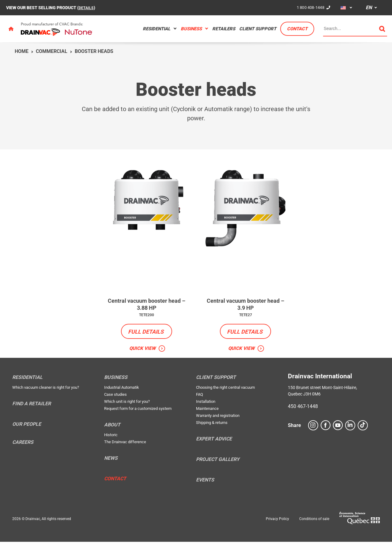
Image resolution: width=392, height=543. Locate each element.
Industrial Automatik (122, 388)
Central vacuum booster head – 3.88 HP (147, 305)
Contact (297, 29)
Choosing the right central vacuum (225, 388)
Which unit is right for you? (127, 402)
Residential (156, 29)
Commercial (52, 51)
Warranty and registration (218, 416)
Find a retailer (32, 405)
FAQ (200, 395)
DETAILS (87, 8)
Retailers (224, 29)
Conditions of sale (314, 520)
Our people (27, 425)
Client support (258, 29)
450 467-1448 (303, 407)
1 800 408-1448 (309, 7)
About (112, 426)
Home (22, 51)
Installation (206, 402)
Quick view (142, 349)
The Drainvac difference (125, 443)
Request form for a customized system (138, 409)
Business (191, 29)
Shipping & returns (212, 423)
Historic (111, 436)
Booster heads (94, 51)
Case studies (115, 395)
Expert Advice (214, 440)
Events (205, 481)
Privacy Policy (277, 520)
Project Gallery (218, 460)
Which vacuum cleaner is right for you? (46, 388)
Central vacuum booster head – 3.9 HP (246, 305)
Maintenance (207, 409)
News (111, 459)
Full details (146, 332)
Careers (23, 443)
